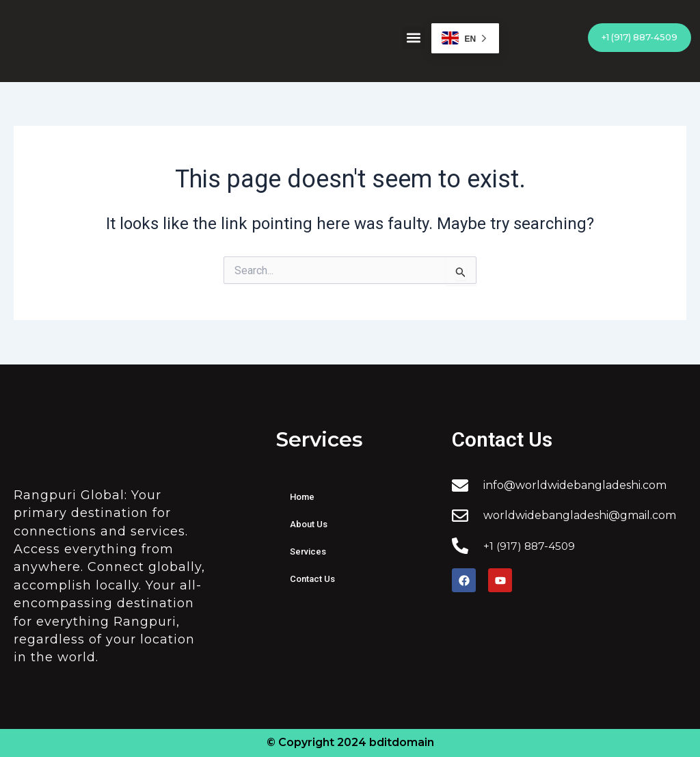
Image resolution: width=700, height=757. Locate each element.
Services (308, 552)
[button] (413, 38)
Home (302, 497)
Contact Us (312, 579)
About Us (309, 524)
